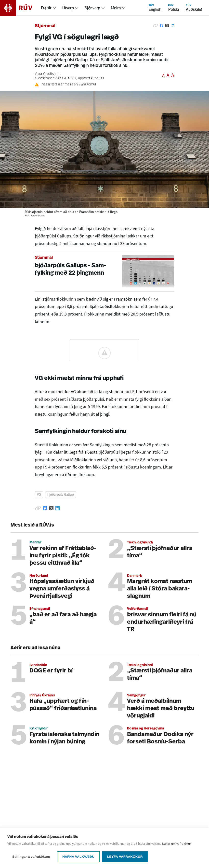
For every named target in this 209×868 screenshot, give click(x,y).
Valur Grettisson (47, 74)
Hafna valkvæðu (78, 857)
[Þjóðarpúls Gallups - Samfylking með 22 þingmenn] (104, 271)
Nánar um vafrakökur (177, 844)
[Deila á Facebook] (162, 25)
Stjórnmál (45, 26)
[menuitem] (49, 8)
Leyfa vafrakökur (125, 857)
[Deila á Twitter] (167, 25)
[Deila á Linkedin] (172, 25)
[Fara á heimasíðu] (20, 8)
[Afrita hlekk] (156, 25)
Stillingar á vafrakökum (31, 857)
